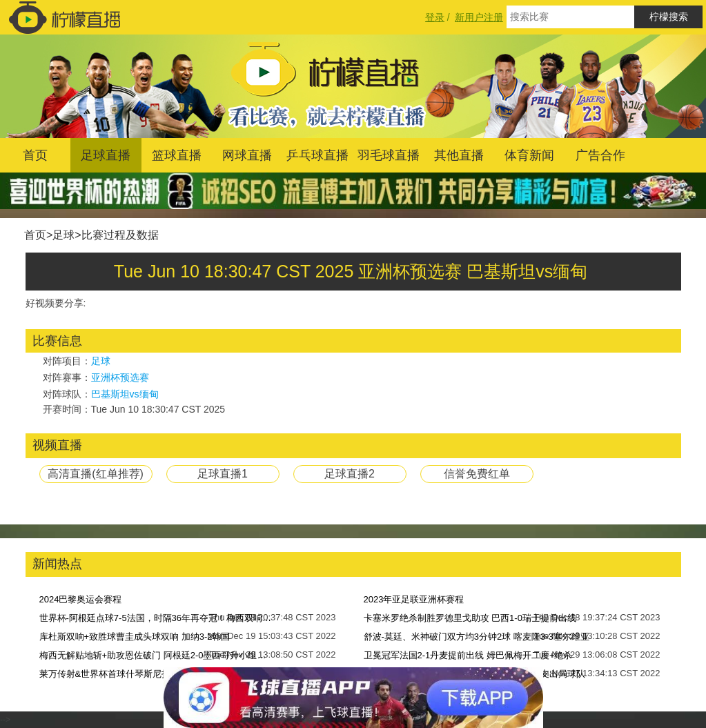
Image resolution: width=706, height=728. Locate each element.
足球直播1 (223, 474)
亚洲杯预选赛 (120, 377)
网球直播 (247, 155)
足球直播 (106, 155)
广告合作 (600, 155)
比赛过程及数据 (120, 235)
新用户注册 (479, 17)
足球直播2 (350, 474)
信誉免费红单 (477, 474)
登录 (435, 17)
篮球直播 (177, 155)
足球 (63, 235)
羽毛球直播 (389, 155)
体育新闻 (529, 155)
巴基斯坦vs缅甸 (125, 394)
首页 (35, 155)
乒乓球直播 (317, 155)
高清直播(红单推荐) (96, 474)
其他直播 (459, 155)
